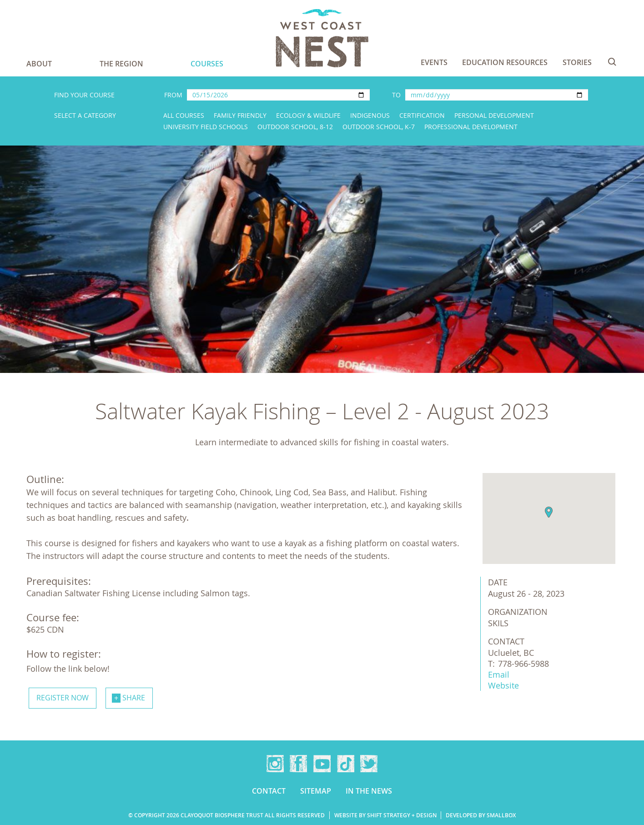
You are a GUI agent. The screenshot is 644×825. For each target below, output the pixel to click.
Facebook (298, 764)
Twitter (369, 764)
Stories (577, 62)
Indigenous (370, 115)
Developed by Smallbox (481, 815)
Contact (269, 791)
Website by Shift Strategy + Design (385, 815)
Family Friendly (240, 115)
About (39, 64)
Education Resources (505, 62)
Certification (422, 115)
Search (612, 62)
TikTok (346, 764)
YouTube (322, 764)
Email (499, 674)
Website (503, 685)
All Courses (184, 115)
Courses (207, 64)
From (173, 95)
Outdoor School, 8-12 (295, 127)
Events (434, 62)
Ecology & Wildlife (308, 115)
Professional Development (471, 127)
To (396, 95)
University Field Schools (206, 127)
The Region (121, 64)
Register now (63, 698)
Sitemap (316, 791)
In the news (369, 791)
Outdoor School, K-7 (379, 127)
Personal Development (494, 115)
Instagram (275, 764)
